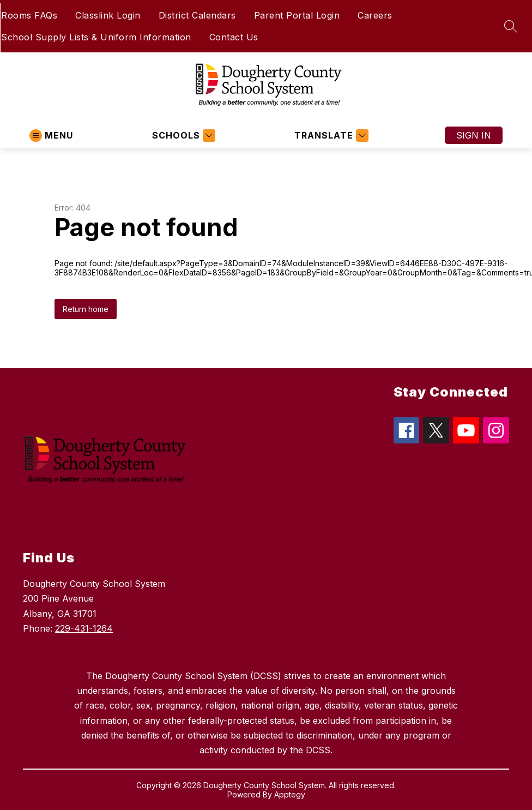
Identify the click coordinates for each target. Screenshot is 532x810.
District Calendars (197, 15)
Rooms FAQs (29, 15)
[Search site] (511, 26)
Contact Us (234, 37)
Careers (375, 15)
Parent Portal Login (297, 15)
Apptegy (290, 794)
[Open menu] (51, 136)
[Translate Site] (330, 136)
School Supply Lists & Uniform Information (96, 37)
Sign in (474, 135)
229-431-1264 (84, 628)
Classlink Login (108, 15)
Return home (86, 309)
